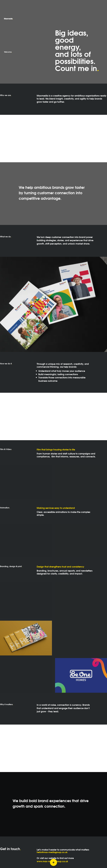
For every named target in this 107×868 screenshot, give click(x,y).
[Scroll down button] (53, 862)
